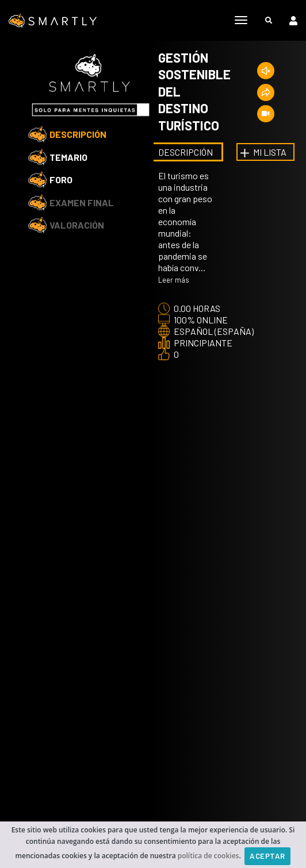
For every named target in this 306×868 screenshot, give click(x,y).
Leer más (174, 280)
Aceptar (267, 856)
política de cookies (209, 855)
